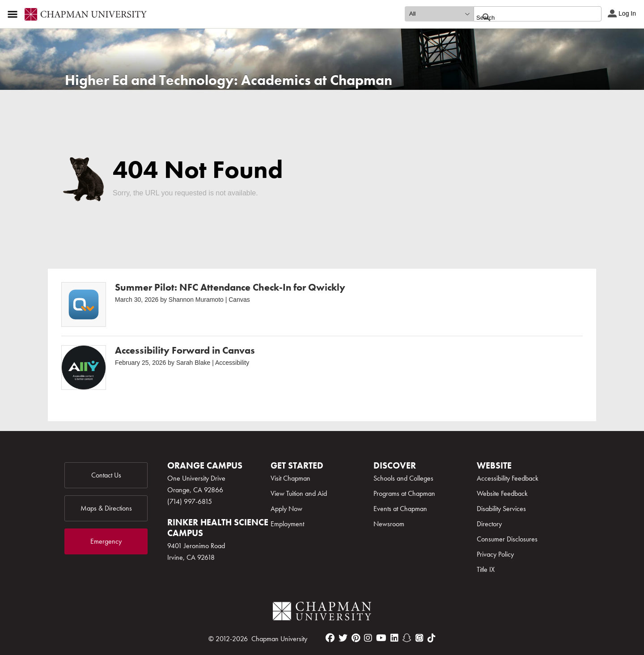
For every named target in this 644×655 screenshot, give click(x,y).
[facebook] (330, 638)
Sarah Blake (193, 363)
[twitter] (343, 638)
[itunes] (419, 638)
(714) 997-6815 (190, 501)
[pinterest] (356, 638)
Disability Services (501, 509)
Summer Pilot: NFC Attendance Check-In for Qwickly (230, 287)
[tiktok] (432, 638)
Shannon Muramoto (196, 300)
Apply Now (286, 509)
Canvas (239, 300)
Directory (489, 524)
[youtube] (381, 638)
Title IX (486, 569)
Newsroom (389, 524)
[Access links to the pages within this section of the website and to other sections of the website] (14, 14)
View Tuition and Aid (299, 493)
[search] (528, 17)
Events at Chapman (400, 509)
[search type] (439, 14)
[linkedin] (394, 638)
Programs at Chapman (404, 493)
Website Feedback (502, 493)
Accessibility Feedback (508, 478)
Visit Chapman (290, 478)
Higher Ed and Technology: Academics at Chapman (229, 80)
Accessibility (232, 363)
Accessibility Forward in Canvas (185, 350)
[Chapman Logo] (322, 613)
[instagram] (368, 638)
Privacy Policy (495, 554)
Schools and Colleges (403, 478)
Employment (287, 524)
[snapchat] (407, 638)
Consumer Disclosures (507, 539)
